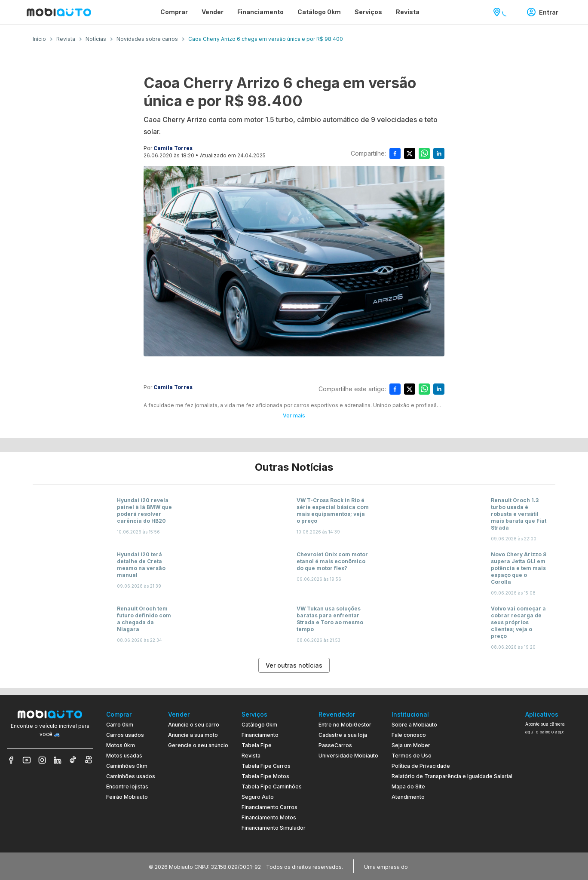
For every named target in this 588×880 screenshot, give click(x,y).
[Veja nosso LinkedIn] (58, 760)
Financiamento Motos (269, 817)
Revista (251, 756)
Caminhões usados (131, 776)
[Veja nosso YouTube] (27, 760)
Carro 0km (120, 725)
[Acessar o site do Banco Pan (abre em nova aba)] (427, 866)
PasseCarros (335, 745)
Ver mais (294, 415)
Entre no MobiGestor (345, 725)
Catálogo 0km (259, 725)
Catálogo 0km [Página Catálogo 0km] (319, 12)
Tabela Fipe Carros (266, 766)
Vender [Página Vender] (213, 12)
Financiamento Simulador (274, 828)
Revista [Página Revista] (408, 12)
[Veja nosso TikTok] (73, 760)
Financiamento (260, 735)
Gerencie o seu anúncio (198, 745)
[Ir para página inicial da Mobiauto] (59, 12)
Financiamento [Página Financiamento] (260, 12)
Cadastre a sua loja (343, 735)
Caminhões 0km (127, 766)
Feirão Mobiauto (127, 797)
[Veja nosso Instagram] (42, 760)
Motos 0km (121, 745)
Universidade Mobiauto (348, 756)
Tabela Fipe (257, 745)
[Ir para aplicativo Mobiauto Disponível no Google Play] (553, 804)
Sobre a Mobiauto (414, 725)
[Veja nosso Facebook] (11, 760)
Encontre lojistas (127, 786)
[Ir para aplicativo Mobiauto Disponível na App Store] (553, 827)
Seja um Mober (411, 745)
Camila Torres (173, 148)
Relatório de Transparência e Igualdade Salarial (452, 776)
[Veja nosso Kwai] (89, 760)
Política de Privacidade (421, 766)
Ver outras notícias (294, 665)
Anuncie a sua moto (193, 735)
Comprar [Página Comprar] (174, 12)
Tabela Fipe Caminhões (272, 786)
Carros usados (125, 735)
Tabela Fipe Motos (265, 776)
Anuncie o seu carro (194, 725)
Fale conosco (409, 735)
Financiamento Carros (269, 807)
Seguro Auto (258, 797)
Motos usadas (124, 756)
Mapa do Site (408, 786)
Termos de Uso (412, 756)
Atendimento (408, 797)
